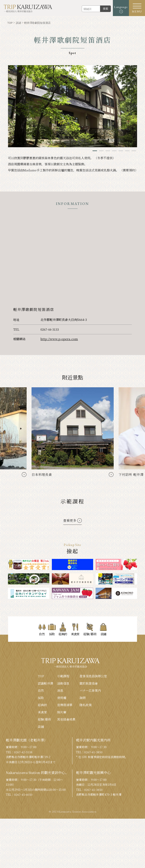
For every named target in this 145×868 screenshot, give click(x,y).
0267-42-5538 (23, 752)
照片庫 (62, 712)
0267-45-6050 (23, 795)
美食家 (42, 712)
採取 (41, 698)
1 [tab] (95, 151)
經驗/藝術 (44, 719)
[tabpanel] (72, 106)
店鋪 (41, 727)
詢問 (83, 698)
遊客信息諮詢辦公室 (93, 676)
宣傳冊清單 (65, 705)
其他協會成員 (66, 719)
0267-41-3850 (93, 752)
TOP (41, 676)
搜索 (105, 9)
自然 (41, 690)
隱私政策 (86, 705)
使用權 (62, 698)
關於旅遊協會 (89, 683)
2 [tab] (101, 151)
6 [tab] (127, 151)
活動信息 (63, 683)
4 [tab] (114, 151)
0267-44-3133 (50, 329)
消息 (60, 690)
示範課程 (63, 676)
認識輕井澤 (45, 683)
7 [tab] (134, 151)
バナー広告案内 (90, 690)
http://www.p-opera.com (59, 339)
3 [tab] (108, 151)
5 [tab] (121, 151)
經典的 (42, 705)
